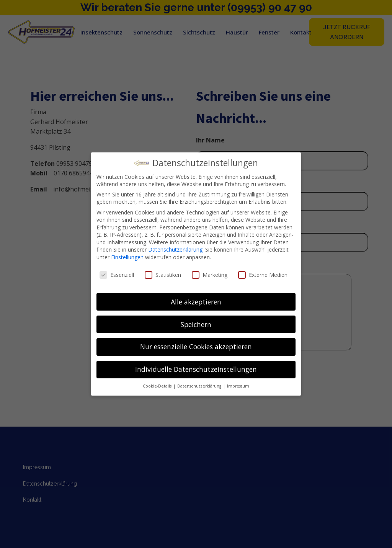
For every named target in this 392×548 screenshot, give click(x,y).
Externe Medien (263, 275)
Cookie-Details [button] (158, 386)
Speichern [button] (196, 324)
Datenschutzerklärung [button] (200, 386)
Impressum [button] (238, 386)
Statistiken (163, 275)
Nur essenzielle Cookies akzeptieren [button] (196, 347)
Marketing (210, 275)
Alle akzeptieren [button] (196, 302)
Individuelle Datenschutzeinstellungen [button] (196, 369)
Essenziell (117, 275)
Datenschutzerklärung (175, 249)
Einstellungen (127, 257)
